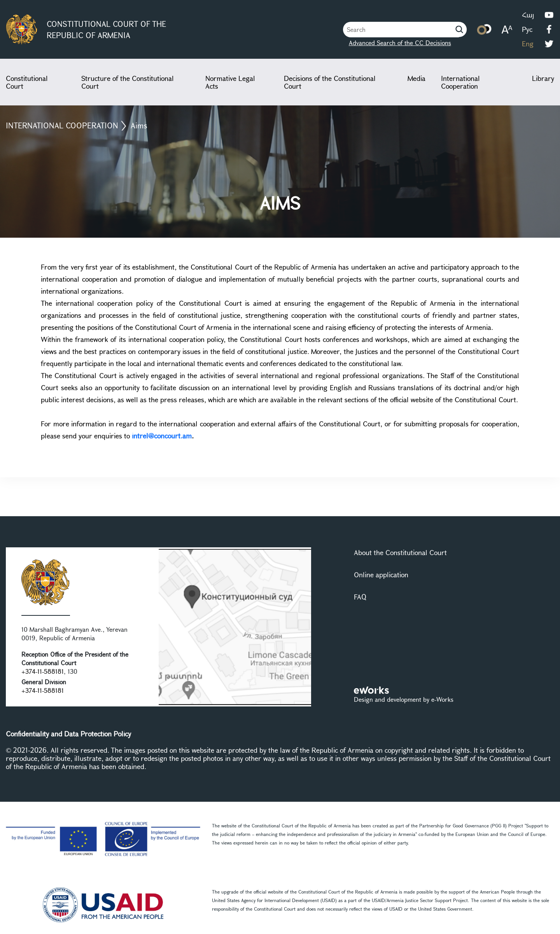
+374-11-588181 (43, 671)
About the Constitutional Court (400, 552)
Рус (527, 29)
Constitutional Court (27, 82)
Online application (381, 575)
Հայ (528, 15)
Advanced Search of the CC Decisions (400, 43)
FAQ (360, 597)
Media (416, 78)
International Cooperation (460, 82)
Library (543, 78)
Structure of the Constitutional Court (128, 82)
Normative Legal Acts (230, 82)
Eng (528, 44)
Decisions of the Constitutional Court (330, 82)
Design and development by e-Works (404, 699)
